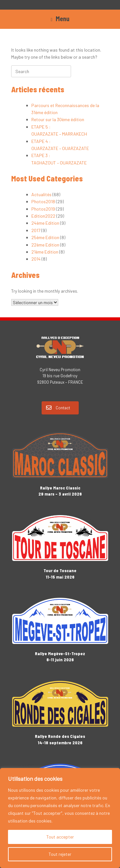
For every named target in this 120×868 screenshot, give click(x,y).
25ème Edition (45, 237)
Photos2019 (43, 209)
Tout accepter (60, 837)
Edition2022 (43, 216)
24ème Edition (45, 223)
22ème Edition (45, 245)
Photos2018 (43, 201)
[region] (60, 818)
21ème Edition (45, 252)
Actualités (41, 194)
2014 (36, 259)
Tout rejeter (60, 854)
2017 (36, 230)
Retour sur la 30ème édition (58, 119)
